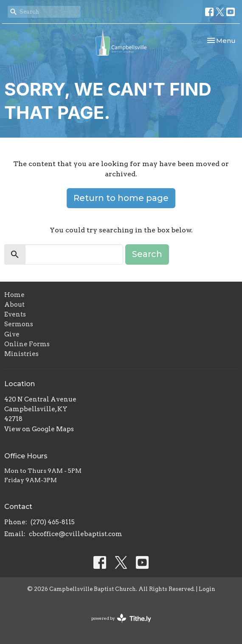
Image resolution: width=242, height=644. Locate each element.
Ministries (21, 354)
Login (207, 589)
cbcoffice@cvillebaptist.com (76, 534)
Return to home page (121, 198)
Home (14, 295)
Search (147, 254)
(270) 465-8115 (53, 522)
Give (12, 334)
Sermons (19, 324)
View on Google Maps (39, 429)
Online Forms (27, 344)
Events (15, 314)
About (14, 305)
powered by (121, 618)
